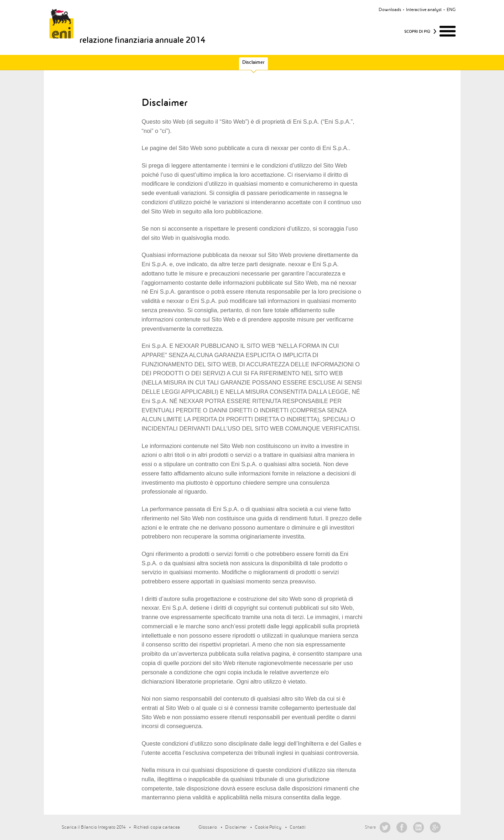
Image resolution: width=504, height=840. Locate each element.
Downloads (390, 10)
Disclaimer (253, 62)
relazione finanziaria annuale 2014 (142, 40)
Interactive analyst (424, 10)
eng (451, 10)
